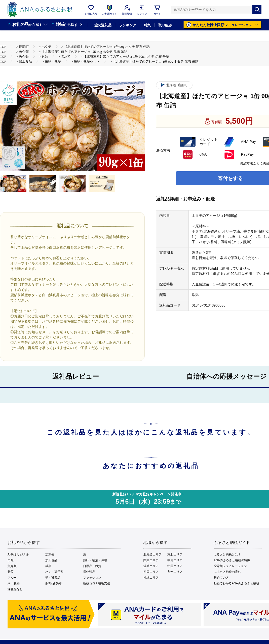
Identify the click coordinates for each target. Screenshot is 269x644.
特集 (147, 25)
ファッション (92, 578)
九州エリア (175, 572)
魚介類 (12, 566)
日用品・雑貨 (92, 566)
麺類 (48, 566)
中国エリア (175, 566)
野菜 (11, 572)
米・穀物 (14, 583)
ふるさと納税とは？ (227, 554)
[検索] (257, 10)
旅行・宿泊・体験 (95, 560)
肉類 (11, 560)
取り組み (165, 25)
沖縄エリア (151, 578)
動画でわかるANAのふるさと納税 (236, 583)
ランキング (127, 25)
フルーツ (14, 578)
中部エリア (175, 560)
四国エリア (151, 572)
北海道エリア (152, 554)
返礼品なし (15, 589)
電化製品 (89, 572)
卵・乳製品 (53, 578)
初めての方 (221, 578)
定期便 (50, 554)
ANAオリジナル (18, 554)
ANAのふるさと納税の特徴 (232, 560)
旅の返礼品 (103, 25)
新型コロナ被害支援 (97, 583)
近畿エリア (151, 566)
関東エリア (151, 560)
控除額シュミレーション (230, 566)
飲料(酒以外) (54, 583)
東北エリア (175, 554)
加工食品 (51, 560)
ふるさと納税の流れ (227, 572)
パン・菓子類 (54, 572)
